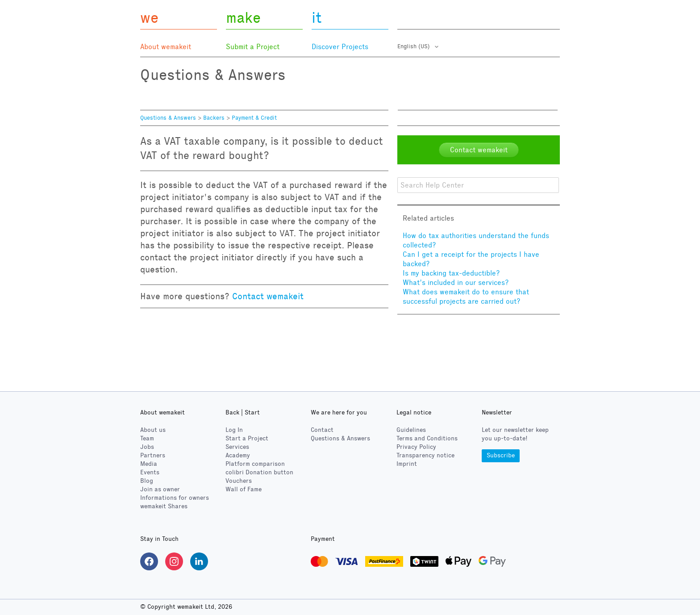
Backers (214, 118)
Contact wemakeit (268, 296)
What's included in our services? (456, 282)
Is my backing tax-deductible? (451, 273)
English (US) (415, 46)
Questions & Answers (168, 118)
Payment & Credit (254, 118)
